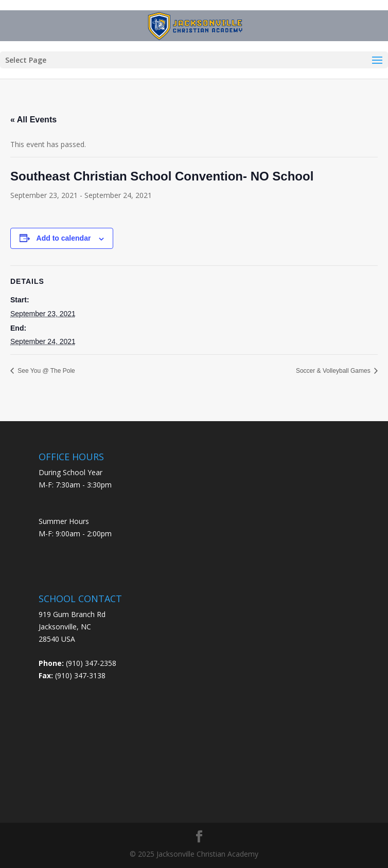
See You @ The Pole (46, 371)
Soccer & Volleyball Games (334, 371)
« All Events (33, 120)
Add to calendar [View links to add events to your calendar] (64, 238)
